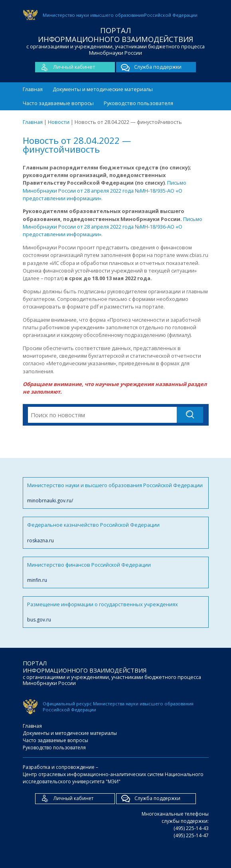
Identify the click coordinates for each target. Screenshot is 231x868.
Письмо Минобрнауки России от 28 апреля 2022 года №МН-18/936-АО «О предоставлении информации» (113, 227)
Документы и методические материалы (103, 89)
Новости (59, 122)
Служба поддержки (149, 67)
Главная (33, 89)
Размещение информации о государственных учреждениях (116, 612)
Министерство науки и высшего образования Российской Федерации (116, 493)
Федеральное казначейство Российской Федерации (116, 533)
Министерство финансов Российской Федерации (116, 572)
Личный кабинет (65, 67)
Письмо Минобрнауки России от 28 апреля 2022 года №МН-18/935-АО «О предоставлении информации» (105, 190)
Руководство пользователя (138, 103)
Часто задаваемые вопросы (58, 103)
